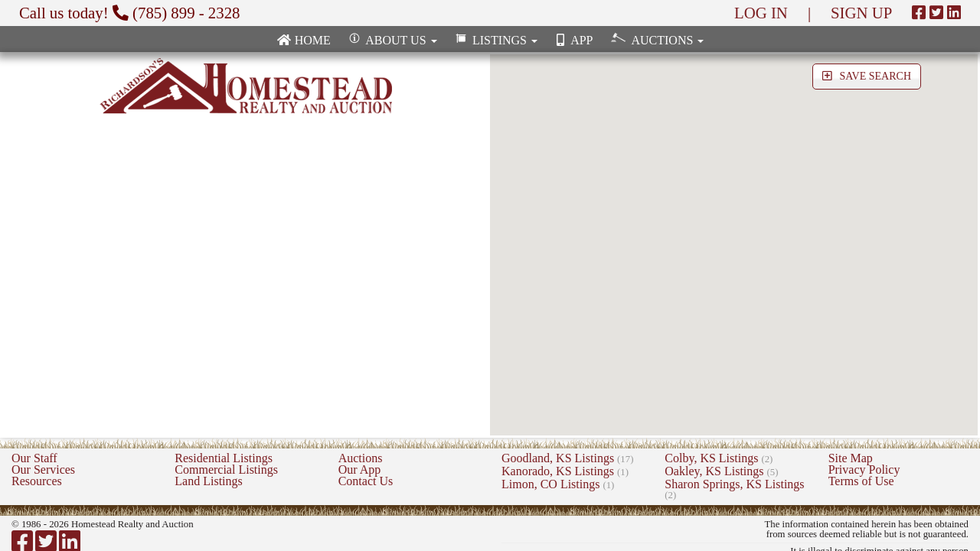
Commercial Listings (226, 469)
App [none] (573, 40)
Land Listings (208, 481)
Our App (360, 469)
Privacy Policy (864, 469)
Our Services (43, 469)
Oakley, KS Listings (721, 471)
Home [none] (304, 40)
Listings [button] (495, 40)
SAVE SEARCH (867, 76)
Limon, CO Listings (558, 484)
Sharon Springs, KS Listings (734, 489)
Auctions (361, 458)
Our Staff (34, 458)
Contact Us (366, 481)
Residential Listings (224, 458)
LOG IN (761, 13)
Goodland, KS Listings (567, 458)
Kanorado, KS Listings (565, 471)
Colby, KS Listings (719, 458)
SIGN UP (861, 13)
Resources (37, 481)
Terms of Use (861, 481)
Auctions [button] (656, 39)
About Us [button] (392, 40)
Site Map (851, 458)
